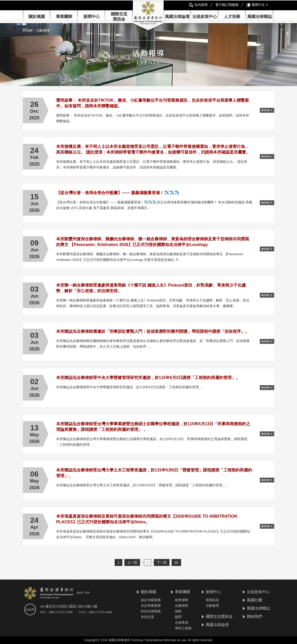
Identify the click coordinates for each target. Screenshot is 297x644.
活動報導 (212, 606)
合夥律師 (182, 606)
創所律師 (182, 600)
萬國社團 (254, 600)
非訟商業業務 (151, 606)
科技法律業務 (151, 611)
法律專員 (182, 623)
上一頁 (132, 562)
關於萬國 (37, 17)
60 (176, 562)
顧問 (178, 617)
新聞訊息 (212, 600)
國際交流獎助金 (219, 616)
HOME (28, 30)
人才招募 (232, 17)
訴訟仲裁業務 (151, 600)
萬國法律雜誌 (260, 17)
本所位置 (147, 617)
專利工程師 (183, 628)
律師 (178, 611)
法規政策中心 (205, 17)
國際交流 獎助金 (119, 17)
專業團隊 (64, 17)
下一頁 (162, 562)
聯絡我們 (254, 616)
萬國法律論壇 (177, 17)
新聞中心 (213, 592)
